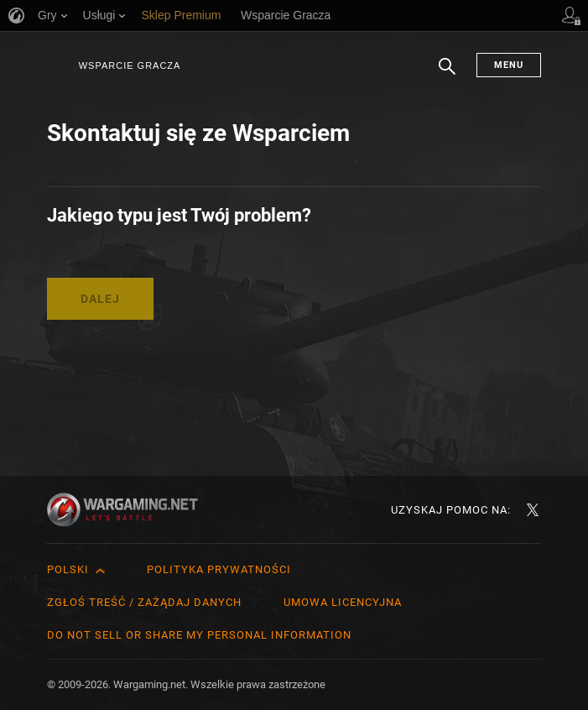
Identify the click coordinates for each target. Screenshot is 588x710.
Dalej (100, 299)
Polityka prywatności (219, 569)
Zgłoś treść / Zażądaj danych (144, 602)
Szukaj (447, 75)
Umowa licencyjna (343, 602)
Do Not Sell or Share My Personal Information (199, 635)
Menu (509, 65)
